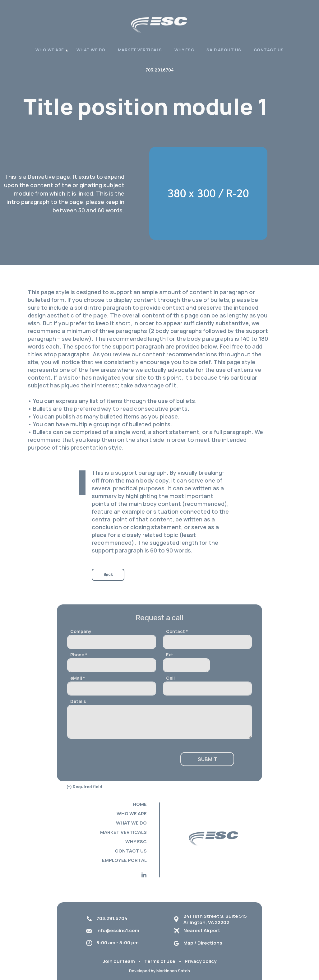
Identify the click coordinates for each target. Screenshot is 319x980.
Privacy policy (201, 961)
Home (140, 804)
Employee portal (124, 860)
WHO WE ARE (50, 50)
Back (108, 574)
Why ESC (184, 50)
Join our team (119, 961)
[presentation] (114, 760)
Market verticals (140, 50)
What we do (91, 50)
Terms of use (160, 961)
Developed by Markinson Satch (159, 971)
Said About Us (224, 50)
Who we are (132, 814)
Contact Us (269, 50)
